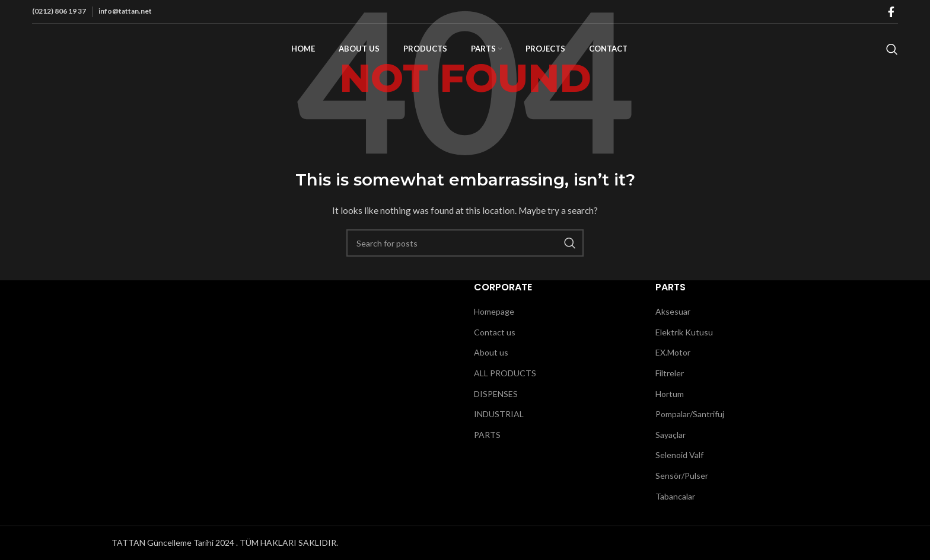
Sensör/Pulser (682, 476)
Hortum (670, 394)
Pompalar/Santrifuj (690, 414)
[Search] (892, 55)
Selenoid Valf (679, 455)
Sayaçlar (671, 435)
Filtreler (670, 373)
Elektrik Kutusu (684, 332)
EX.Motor (673, 352)
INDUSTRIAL (499, 414)
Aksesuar (673, 311)
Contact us (495, 332)
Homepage (494, 311)
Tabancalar (675, 496)
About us (491, 352)
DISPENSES (496, 394)
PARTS (487, 435)
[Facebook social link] (891, 12)
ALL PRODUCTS (505, 373)
